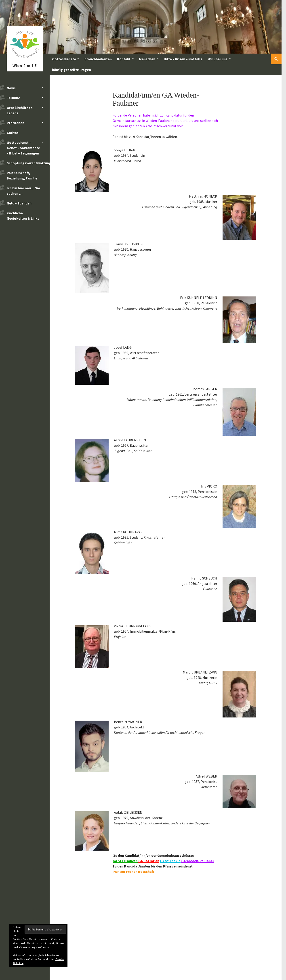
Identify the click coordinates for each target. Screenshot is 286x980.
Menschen (147, 59)
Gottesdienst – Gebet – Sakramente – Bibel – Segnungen (23, 148)
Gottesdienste (64, 59)
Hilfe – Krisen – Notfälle (183, 59)
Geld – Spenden (19, 203)
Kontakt (124, 59)
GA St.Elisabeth (125, 861)
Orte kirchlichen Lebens (20, 110)
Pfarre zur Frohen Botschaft (25, 59)
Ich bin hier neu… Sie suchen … (23, 191)
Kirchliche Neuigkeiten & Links (23, 216)
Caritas (13, 133)
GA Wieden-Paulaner (198, 861)
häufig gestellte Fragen (71, 70)
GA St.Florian (149, 861)
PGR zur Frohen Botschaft (133, 872)
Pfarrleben (16, 123)
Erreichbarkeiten (98, 59)
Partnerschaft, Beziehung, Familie (22, 175)
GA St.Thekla (170, 861)
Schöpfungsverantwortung (28, 163)
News (11, 88)
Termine (13, 98)
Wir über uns (218, 59)
